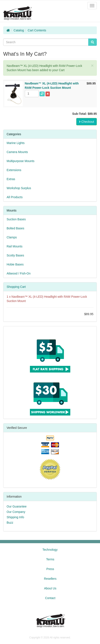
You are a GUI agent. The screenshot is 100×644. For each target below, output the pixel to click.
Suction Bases (16, 219)
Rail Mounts (15, 246)
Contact (50, 598)
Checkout (87, 122)
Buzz (10, 523)
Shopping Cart (16, 287)
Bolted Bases (15, 228)
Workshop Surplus (19, 188)
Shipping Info (15, 517)
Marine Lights (16, 143)
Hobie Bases (15, 264)
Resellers (50, 579)
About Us (50, 588)
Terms (50, 559)
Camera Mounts (17, 152)
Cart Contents (37, 30)
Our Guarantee (17, 506)
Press (50, 569)
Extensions (14, 170)
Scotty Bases (15, 255)
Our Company (16, 512)
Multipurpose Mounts (21, 161)
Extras (11, 179)
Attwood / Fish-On (19, 273)
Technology (50, 550)
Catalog (19, 30)
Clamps (12, 237)
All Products (15, 197)
